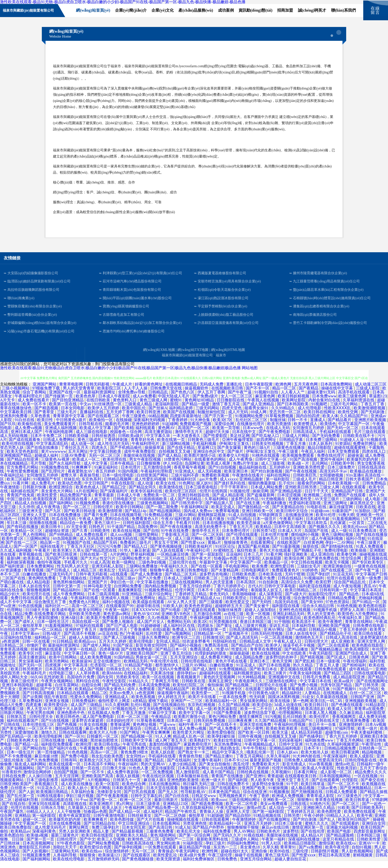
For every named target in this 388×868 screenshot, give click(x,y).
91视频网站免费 (249, 423)
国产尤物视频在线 (307, 799)
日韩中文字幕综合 (126, 735)
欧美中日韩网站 (130, 514)
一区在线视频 (366, 783)
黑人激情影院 (188, 779)
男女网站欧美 (169, 850)
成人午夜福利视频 (328, 545)
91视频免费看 (88, 510)
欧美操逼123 (110, 862)
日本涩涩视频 (290, 502)
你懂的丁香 (36, 652)
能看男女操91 (257, 415)
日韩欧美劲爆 (77, 443)
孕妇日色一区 (122, 589)
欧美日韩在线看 (368, 640)
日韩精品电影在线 (57, 807)
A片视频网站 (99, 787)
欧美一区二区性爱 (242, 811)
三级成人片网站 (296, 443)
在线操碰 (124, 427)
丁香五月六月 (242, 534)
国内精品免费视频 (161, 593)
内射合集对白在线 (325, 407)
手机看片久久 (76, 569)
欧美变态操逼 (249, 530)
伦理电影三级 (61, 680)
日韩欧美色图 (244, 581)
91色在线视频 (31, 613)
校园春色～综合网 (126, 439)
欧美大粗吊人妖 (315, 759)
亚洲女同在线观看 (45, 811)
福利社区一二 (57, 613)
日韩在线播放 (53, 747)
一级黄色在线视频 (370, 573)
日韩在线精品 (290, 585)
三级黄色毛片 (267, 545)
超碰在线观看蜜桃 (350, 454)
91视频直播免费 (37, 862)
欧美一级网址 (124, 569)
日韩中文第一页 (67, 593)
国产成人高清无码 (242, 644)
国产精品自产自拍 (247, 652)
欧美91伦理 (326, 522)
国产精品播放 (297, 656)
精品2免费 (24, 621)
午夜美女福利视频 (306, 680)
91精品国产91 (301, 727)
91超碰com (321, 518)
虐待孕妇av (187, 680)
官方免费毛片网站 (23, 474)
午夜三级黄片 (369, 549)
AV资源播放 (11, 577)
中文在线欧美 (295, 660)
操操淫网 (260, 498)
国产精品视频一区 (137, 743)
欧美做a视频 (38, 842)
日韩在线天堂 (328, 727)
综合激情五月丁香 (51, 609)
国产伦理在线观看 (242, 541)
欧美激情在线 (171, 494)
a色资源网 (11, 648)
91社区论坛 (226, 553)
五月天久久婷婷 (113, 648)
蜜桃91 (176, 407)
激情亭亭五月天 (189, 439)
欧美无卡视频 (338, 569)
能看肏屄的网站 (312, 490)
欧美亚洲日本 (237, 478)
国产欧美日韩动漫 (80, 518)
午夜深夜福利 (336, 763)
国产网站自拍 (35, 755)
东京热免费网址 (228, 751)
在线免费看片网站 (50, 621)
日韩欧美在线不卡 (359, 443)
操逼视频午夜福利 (173, 700)
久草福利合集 (83, 799)
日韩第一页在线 (86, 775)
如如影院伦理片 (323, 601)
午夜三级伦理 (220, 862)
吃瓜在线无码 (64, 526)
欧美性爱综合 (56, 712)
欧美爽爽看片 (96, 826)
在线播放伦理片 (251, 431)
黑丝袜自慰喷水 (105, 747)
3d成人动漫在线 (289, 712)
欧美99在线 (280, 858)
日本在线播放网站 (165, 791)
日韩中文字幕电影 (281, 593)
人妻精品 (313, 700)
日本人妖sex (288, 759)
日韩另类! (293, 822)
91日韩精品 (63, 648)
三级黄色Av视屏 (56, 466)
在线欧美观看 (354, 494)
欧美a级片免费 (193, 862)
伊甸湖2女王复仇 (235, 450)
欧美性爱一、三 (206, 700)
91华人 (126, 557)
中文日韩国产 (97, 490)
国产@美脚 (32, 704)
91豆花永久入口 (51, 795)
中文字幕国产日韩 (371, 581)
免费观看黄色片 (286, 577)
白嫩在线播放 (35, 581)
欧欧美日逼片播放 (209, 526)
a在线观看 (119, 581)
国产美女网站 (14, 735)
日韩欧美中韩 (343, 470)
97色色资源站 (338, 609)
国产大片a (89, 565)
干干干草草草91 (235, 494)
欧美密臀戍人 (306, 431)
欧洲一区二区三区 (136, 807)
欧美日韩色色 (68, 723)
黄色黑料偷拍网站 (69, 589)
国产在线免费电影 (137, 656)
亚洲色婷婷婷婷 (146, 431)
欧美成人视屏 (219, 470)
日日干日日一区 (239, 625)
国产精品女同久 (143, 494)
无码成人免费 (212, 391)
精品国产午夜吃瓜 (181, 818)
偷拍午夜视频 (49, 569)
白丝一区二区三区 (366, 700)
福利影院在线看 (286, 613)
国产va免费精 (311, 854)
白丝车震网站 (67, 692)
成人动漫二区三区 (371, 391)
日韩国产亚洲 (363, 704)
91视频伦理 (240, 498)
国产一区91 (75, 743)
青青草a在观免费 (369, 716)
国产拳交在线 (373, 787)
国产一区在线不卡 (221, 731)
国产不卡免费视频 (16, 763)
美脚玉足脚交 (221, 688)
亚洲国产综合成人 (352, 660)
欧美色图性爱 (330, 818)
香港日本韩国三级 (256, 628)
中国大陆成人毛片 (174, 403)
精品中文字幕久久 (228, 759)
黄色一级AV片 (111, 660)
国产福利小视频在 (186, 652)
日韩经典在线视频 (253, 779)
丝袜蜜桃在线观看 (47, 656)
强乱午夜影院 (56, 704)
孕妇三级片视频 (80, 803)
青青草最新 (105, 502)
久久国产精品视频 (234, 712)
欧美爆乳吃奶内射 (363, 466)
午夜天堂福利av (230, 814)
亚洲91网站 (28, 696)
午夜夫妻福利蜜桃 (367, 739)
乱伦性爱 (154, 640)
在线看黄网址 (263, 549)
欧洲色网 (284, 391)
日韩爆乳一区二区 (103, 743)
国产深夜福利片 (114, 498)
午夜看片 (43, 557)
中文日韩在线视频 (307, 569)
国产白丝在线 (177, 803)
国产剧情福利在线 (338, 553)
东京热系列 (92, 486)
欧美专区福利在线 (147, 498)
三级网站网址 (39, 545)
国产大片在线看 (151, 826)
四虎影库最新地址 (186, 423)
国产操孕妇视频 (128, 854)
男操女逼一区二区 (152, 664)
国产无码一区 (31, 672)
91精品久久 (139, 688)
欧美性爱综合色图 (96, 854)
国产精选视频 (47, 415)
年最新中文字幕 (214, 569)
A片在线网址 (87, 498)
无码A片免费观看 (175, 676)
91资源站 (343, 450)
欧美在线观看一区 (65, 771)
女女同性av (136, 763)
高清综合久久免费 (297, 589)
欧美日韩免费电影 (193, 577)
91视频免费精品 (159, 597)
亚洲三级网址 (336, 510)
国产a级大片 (296, 601)
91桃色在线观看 (266, 462)
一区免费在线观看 (161, 854)
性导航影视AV (194, 799)
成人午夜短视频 (348, 593)
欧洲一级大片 (214, 787)
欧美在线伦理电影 (69, 866)
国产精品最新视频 (128, 838)
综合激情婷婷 (117, 858)
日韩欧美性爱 (369, 846)
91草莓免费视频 (280, 423)
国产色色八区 (183, 399)
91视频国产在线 (77, 549)
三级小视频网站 (16, 395)
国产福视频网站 (21, 775)
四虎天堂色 (232, 415)
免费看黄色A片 (145, 526)
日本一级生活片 (21, 759)
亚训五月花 (280, 632)
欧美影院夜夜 (46, 506)
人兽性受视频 (287, 716)
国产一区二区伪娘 (170, 822)
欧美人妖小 (78, 795)
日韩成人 (257, 605)
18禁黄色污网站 (178, 466)
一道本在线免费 (233, 704)
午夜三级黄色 (134, 423)
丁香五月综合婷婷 (195, 593)
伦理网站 (15, 617)
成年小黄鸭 (254, 735)
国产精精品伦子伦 (336, 640)
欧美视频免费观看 (299, 462)
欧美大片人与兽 (104, 739)
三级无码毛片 (61, 581)
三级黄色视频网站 (153, 510)
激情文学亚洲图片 (202, 755)
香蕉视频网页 (344, 723)
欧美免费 (260, 573)
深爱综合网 (225, 431)
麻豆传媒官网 (341, 514)
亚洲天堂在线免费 (256, 731)
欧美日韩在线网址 (320, 419)
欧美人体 (330, 423)
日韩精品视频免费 (340, 755)
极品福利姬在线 (253, 474)
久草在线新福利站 (198, 814)
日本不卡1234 (236, 767)
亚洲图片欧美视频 (371, 427)
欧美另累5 (62, 557)
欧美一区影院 (108, 791)
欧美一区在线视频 (159, 684)
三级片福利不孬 (185, 482)
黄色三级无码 (277, 862)
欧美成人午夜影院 (319, 775)
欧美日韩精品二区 (301, 597)
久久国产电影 (145, 676)
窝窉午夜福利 (333, 466)
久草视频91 (282, 779)
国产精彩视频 (312, 664)
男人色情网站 (35, 541)
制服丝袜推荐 (230, 617)
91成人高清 (100, 569)
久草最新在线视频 (332, 704)
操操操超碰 (240, 660)
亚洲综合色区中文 (209, 458)
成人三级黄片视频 (251, 632)
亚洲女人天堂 (35, 522)
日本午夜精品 (122, 470)
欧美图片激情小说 (200, 462)
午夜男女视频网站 (57, 688)
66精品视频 (158, 423)
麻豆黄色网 (266, 403)
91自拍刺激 (269, 589)
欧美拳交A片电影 (234, 462)
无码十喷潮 (295, 581)
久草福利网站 (217, 506)
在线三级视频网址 (317, 735)
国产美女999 (313, 609)
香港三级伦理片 (25, 688)
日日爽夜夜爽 (241, 727)
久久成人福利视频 (16, 557)
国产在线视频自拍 (170, 712)
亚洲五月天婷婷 (258, 830)
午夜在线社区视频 (159, 783)
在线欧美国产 (289, 549)
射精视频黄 (363, 862)
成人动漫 (146, 490)
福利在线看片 (52, 553)
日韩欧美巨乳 (305, 482)
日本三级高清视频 (104, 601)
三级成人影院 (368, 395)
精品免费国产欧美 (76, 502)
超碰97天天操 (218, 439)
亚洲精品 (23, 822)
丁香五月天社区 (81, 553)
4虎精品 (140, 708)
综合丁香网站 (35, 399)
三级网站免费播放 (142, 573)
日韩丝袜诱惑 (104, 443)
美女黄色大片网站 (57, 498)
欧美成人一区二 (87, 466)
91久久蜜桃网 (117, 712)
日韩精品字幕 (291, 446)
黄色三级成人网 (154, 407)
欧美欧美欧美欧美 (282, 735)
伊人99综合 (173, 470)
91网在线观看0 (50, 803)
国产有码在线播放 (23, 534)
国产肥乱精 (305, 668)
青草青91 (289, 854)
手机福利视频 (205, 450)
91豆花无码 (343, 581)
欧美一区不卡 (35, 411)
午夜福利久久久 (175, 573)
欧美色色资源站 (199, 613)
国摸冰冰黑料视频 (284, 704)
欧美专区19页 (31, 660)
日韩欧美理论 (102, 585)
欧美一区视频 (259, 621)
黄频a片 (215, 549)
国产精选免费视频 (208, 811)
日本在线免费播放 (65, 522)
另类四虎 (180, 625)
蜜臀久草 (69, 482)
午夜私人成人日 (288, 648)
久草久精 (270, 854)
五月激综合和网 (208, 621)
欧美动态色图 (70, 490)
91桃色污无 (320, 811)
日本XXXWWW (145, 617)
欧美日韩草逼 (313, 791)
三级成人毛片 (305, 486)
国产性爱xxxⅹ (193, 549)
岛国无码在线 (287, 609)
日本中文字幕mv (25, 640)
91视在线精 (254, 842)
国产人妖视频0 (36, 858)
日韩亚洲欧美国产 (16, 791)
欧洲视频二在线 (318, 502)
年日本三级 (17, 530)
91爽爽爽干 (82, 474)
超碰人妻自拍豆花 (291, 866)
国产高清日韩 (161, 834)
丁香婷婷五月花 (301, 818)
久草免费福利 (31, 708)
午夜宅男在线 (135, 751)
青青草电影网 (72, 391)
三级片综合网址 (159, 601)
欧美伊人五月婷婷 (104, 415)
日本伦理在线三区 (39, 731)
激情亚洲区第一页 (308, 834)
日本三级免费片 (342, 474)
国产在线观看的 (346, 830)
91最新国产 (342, 518)
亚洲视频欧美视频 (361, 708)
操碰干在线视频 (249, 862)
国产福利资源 (12, 573)
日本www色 (254, 435)
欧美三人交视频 (112, 846)
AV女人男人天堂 (182, 609)
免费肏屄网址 (365, 450)
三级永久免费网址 (154, 644)
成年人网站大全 (14, 684)
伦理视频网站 (291, 720)
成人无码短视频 (14, 443)
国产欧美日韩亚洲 (61, 561)
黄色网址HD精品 (200, 407)
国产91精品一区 (366, 609)
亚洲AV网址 (275, 636)
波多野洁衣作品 (245, 506)
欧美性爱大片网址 (189, 739)
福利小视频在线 (117, 609)
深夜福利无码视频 (150, 427)
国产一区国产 (26, 553)
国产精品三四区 (338, 680)
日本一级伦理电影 (119, 482)
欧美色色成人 (88, 494)
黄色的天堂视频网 (220, 684)
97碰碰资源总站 (288, 625)
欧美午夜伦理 (338, 854)
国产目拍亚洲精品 (68, 407)
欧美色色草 (86, 403)
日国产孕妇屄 (319, 581)
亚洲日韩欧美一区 (258, 518)
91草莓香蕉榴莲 (151, 727)
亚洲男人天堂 (238, 818)
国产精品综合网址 (233, 597)
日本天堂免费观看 (344, 458)
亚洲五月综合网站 (256, 866)
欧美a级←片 (299, 470)
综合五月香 (164, 530)
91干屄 (293, 791)
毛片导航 (39, 470)
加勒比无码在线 (195, 807)
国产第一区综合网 (195, 842)
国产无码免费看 (327, 443)
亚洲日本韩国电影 (18, 692)
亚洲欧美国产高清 (98, 783)
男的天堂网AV (154, 771)
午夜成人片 (123, 391)
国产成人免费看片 (225, 735)
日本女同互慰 (134, 834)
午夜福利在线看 (85, 605)
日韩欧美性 (101, 537)
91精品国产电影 (139, 672)
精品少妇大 (10, 601)
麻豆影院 (53, 660)
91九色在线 (315, 751)
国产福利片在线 (63, 755)
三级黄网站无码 (65, 858)
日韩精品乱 (159, 399)
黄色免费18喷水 (135, 759)
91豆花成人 (246, 672)
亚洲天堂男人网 (372, 648)
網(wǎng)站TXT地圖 (193, 357)
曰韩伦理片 (67, 846)
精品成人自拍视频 (31, 510)
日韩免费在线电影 (369, 632)
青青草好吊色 (143, 446)
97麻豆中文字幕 (163, 720)
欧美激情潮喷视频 (370, 415)
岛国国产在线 (317, 537)
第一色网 (301, 708)
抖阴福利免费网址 (243, 850)
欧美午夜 (365, 822)
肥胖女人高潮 (352, 617)
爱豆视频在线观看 (296, 676)
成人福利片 (153, 818)
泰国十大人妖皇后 (71, 716)
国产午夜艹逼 (240, 399)
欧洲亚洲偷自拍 (338, 573)
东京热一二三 (226, 854)
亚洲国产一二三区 (187, 708)
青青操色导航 (191, 763)
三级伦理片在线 (183, 569)
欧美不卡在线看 (203, 704)
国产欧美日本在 (264, 676)
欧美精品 (264, 534)
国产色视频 (67, 731)
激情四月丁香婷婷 (254, 775)
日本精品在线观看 (73, 700)
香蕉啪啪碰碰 (244, 601)
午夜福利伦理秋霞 (157, 478)
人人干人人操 (136, 395)
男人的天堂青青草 (79, 395)
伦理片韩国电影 (286, 775)
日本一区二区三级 (133, 723)
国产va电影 (297, 636)
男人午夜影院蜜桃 (43, 625)
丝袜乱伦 (72, 486)
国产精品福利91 (67, 597)
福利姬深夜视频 (21, 569)
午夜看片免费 (264, 585)
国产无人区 (169, 799)
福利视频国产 (73, 787)
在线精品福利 (136, 680)
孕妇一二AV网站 (340, 549)
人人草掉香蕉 (88, 680)
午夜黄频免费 (92, 755)
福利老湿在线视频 (315, 593)
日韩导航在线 (91, 431)
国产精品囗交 (115, 494)
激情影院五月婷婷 (35, 854)
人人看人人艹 (293, 399)
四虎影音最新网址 (370, 838)
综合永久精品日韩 (319, 613)
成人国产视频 (92, 676)
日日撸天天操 (115, 775)
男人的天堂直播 (220, 589)
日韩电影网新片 (256, 577)
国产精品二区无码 (181, 581)
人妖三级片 (101, 506)
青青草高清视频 (14, 656)
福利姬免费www (320, 747)
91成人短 (183, 834)
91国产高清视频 (304, 466)
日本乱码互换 (318, 696)
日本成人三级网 (178, 585)
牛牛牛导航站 (255, 755)
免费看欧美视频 (216, 482)
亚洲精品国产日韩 (347, 498)
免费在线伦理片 (331, 462)
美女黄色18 (250, 854)
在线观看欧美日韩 (301, 783)
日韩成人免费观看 (342, 799)
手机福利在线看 (163, 763)
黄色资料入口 (125, 407)
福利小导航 (356, 545)
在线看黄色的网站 (211, 466)
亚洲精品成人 (117, 704)
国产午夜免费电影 (275, 439)
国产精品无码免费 (120, 692)
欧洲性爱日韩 (283, 573)
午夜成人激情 (91, 526)
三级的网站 (353, 506)
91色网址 (187, 490)
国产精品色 (349, 601)
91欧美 (344, 814)
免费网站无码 (179, 628)
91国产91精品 (239, 526)
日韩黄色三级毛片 (204, 446)
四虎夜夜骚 (109, 656)
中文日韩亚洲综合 (134, 830)
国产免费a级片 (206, 403)
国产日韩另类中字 (187, 510)
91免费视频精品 (233, 676)
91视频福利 (315, 585)
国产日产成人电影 (122, 632)
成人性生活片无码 (114, 450)
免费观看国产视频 (196, 431)
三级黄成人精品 (139, 411)
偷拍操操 (215, 692)
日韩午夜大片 (200, 565)
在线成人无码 (278, 435)
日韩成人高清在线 (342, 644)
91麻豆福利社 (107, 474)
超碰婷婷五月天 (229, 613)
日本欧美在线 (271, 581)
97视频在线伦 (125, 716)
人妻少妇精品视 (183, 771)
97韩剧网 (380, 807)
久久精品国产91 (354, 423)
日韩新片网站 (12, 720)
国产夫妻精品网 (225, 577)
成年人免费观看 (142, 696)
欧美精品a (84, 696)
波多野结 (291, 838)
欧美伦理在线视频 (18, 450)
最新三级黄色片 (65, 842)
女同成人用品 (168, 648)
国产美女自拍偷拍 (215, 771)
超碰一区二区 (35, 826)
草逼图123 (378, 403)
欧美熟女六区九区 (96, 767)
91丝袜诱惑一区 (108, 411)
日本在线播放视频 (219, 530)
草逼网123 (206, 454)
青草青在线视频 (128, 767)
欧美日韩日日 (317, 712)
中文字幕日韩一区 (80, 660)
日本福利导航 (304, 632)
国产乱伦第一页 (21, 803)
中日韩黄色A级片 (72, 427)
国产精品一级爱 (196, 411)
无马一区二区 (144, 858)
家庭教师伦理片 (198, 751)
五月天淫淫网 (67, 783)
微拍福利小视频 (305, 541)
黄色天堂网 (283, 668)
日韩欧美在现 (194, 688)
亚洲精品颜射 (252, 486)
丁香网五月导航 (166, 688)
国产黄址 (225, 632)
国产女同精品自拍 (100, 830)
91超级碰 (215, 822)
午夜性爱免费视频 (23, 478)
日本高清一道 (179, 727)
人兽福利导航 (65, 862)
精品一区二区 (285, 395)
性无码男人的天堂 (73, 573)
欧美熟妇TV (201, 747)
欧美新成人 (34, 565)
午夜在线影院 (123, 490)
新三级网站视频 (176, 450)
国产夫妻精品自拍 (289, 514)
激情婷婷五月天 (114, 636)
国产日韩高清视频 (39, 700)
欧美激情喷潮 (111, 518)
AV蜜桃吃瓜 (224, 557)
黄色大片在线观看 (276, 557)
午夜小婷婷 (314, 822)
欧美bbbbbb (112, 680)
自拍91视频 (362, 854)
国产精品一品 (27, 751)
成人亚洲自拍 (323, 561)
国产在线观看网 (326, 787)
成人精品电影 (39, 589)
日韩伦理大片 (317, 648)
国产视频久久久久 (325, 534)
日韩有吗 (69, 767)
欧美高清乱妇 (314, 716)
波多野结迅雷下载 (260, 720)
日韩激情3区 (214, 644)
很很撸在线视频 (44, 530)
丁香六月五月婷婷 (342, 743)
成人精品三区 (85, 577)
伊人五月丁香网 (212, 399)
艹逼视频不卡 (237, 640)
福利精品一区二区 (51, 644)
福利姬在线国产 (25, 498)
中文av (86, 411)
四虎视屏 (53, 672)
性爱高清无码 (331, 767)
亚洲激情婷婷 (351, 731)
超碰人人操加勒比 (261, 617)
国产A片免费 (150, 585)
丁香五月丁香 (373, 411)
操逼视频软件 (197, 395)
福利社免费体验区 (199, 866)
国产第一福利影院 (269, 818)
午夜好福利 (128, 771)
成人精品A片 (313, 842)
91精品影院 (376, 712)
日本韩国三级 (369, 842)
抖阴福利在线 (225, 648)
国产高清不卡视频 (80, 640)
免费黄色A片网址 (85, 609)
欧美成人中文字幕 (96, 435)
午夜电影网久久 (249, 688)
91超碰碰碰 (151, 632)
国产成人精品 (170, 462)
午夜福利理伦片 (146, 450)
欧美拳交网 (347, 561)
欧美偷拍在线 (30, 431)
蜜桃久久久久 (317, 830)
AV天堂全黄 (76, 534)
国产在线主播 (248, 510)
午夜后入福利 (314, 458)
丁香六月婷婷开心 (230, 593)
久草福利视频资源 (343, 751)
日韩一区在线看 (37, 648)
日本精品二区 (12, 652)
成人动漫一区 (83, 450)
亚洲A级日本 (73, 625)
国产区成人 (337, 664)
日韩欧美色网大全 (23, 747)
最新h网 (14, 565)
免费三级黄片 (218, 545)
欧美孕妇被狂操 (222, 743)
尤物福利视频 (371, 605)
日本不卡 (206, 597)
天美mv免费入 (122, 700)
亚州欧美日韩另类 (301, 494)
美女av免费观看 (274, 811)
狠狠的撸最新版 (263, 490)
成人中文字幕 (96, 470)
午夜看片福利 (292, 526)
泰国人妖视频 (128, 783)
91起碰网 (170, 431)
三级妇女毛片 (309, 573)
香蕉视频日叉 (47, 791)
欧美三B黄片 (276, 680)
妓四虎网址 (267, 446)
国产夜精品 (309, 395)
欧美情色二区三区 (144, 846)
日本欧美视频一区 (344, 490)
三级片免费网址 (235, 585)
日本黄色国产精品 (225, 799)
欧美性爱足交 (238, 609)
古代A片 (255, 593)
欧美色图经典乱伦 (320, 625)
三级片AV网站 (195, 672)
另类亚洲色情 (195, 830)
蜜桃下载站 (159, 708)
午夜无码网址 (188, 858)
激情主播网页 (251, 723)
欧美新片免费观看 (103, 625)
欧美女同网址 (91, 617)
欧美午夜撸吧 (331, 628)
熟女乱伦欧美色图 (108, 763)
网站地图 (250, 375)
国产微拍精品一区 (254, 514)
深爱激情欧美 (27, 739)
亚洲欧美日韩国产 (142, 660)
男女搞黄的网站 (254, 708)
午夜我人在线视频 (264, 407)
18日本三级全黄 (289, 830)
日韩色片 (97, 534)
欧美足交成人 (224, 514)
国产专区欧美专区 (368, 569)
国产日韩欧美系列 (368, 814)
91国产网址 (130, 739)
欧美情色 (328, 431)
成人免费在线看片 (34, 407)
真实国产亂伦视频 (254, 553)
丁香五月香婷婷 (354, 636)
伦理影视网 (117, 755)
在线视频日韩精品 (182, 391)
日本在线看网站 (167, 830)
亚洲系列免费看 (14, 423)
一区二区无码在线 (169, 565)
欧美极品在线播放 (366, 478)
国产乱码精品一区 (16, 743)
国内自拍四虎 (308, 423)
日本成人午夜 (129, 502)
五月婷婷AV (280, 474)
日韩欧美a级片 (131, 443)
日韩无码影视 (98, 391)
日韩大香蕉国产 (360, 486)
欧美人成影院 (362, 763)
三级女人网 (330, 494)
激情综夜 (326, 850)
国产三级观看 (211, 609)
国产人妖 (26, 799)
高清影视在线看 (74, 506)
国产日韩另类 (367, 692)
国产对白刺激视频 (267, 478)
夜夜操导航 (90, 482)
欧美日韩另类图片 (27, 676)
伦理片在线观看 (341, 585)
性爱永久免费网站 (87, 704)
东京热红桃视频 (202, 712)
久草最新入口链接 (84, 814)
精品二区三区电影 (174, 605)
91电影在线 (317, 514)
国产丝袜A (158, 415)
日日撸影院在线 (231, 407)
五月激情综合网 (158, 474)
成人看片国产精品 (219, 779)
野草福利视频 (143, 561)
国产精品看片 (340, 427)
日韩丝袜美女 (140, 822)
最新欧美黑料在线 (213, 846)
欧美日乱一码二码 (327, 708)
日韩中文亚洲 (291, 751)
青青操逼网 (121, 731)
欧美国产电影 (339, 838)
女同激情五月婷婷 (309, 435)
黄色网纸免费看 (43, 585)
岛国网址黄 (194, 470)
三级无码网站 (208, 415)
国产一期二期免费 (163, 514)
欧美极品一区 (277, 569)
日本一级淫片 (265, 526)
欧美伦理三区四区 (181, 498)
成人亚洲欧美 (343, 648)
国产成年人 (25, 628)
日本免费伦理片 (236, 537)
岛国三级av (126, 585)
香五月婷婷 (106, 478)
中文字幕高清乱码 (52, 450)
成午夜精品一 (361, 676)
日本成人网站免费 (267, 494)
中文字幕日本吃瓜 (312, 530)
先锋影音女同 (110, 799)
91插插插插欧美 (154, 506)
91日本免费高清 (363, 537)
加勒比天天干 (65, 854)
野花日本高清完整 (335, 862)
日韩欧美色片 (269, 838)
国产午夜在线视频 (301, 478)
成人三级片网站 (189, 545)
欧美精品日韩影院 (300, 850)
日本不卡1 (313, 755)
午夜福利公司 (199, 557)
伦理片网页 (185, 597)
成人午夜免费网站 (69, 601)
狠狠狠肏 (88, 862)
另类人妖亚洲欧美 (75, 838)
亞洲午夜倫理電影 (238, 446)
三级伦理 (301, 858)
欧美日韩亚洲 (149, 419)
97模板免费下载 (47, 395)
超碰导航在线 (149, 613)
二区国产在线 (14, 585)
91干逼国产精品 (121, 534)
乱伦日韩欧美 (295, 723)
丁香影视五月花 (175, 541)
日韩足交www (204, 803)
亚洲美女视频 (57, 708)
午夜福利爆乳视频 (206, 625)
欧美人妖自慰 (163, 759)
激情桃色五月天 (310, 644)
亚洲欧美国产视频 (335, 632)
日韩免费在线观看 (331, 676)
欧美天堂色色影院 (23, 458)
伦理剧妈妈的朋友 (211, 660)
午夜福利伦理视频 (290, 731)
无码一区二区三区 (105, 462)
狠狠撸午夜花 (162, 577)
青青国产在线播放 (228, 783)
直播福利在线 (92, 419)
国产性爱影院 (216, 443)
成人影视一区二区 (337, 779)
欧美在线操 (281, 708)
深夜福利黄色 (45, 838)
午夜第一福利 (117, 617)
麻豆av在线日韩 (276, 834)
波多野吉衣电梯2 (215, 581)
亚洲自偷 (260, 858)
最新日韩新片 (167, 807)
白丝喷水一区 (23, 795)
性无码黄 (258, 704)
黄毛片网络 (100, 795)
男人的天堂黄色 (321, 621)
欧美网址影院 (294, 407)
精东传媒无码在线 (122, 545)
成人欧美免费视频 (96, 664)
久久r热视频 (158, 625)
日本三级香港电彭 (202, 494)
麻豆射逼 (142, 557)
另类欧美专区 (128, 684)
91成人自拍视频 (243, 522)
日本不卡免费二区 (47, 443)
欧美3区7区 (223, 427)
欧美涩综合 (262, 712)
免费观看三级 (12, 716)
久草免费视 (242, 545)
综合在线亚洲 (255, 799)
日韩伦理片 (104, 514)
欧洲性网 (210, 858)
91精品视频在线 (268, 822)
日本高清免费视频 (155, 692)
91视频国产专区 (48, 486)
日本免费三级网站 (322, 446)
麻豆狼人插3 (154, 787)
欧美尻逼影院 (226, 716)
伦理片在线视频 (25, 814)
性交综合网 (352, 565)
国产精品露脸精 (340, 842)
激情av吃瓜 (345, 771)
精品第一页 (50, 549)
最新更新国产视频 (266, 767)
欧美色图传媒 (122, 826)
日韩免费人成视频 (300, 767)
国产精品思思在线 (101, 557)
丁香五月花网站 (250, 763)
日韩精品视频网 (118, 486)
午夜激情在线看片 (248, 482)
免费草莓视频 (228, 518)
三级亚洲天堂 (31, 518)
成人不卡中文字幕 (16, 609)
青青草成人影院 (321, 803)
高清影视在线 (75, 811)
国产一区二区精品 (47, 636)
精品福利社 (292, 700)
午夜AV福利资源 (176, 526)
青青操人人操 (212, 818)
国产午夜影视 (279, 605)
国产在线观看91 (226, 795)
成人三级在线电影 (92, 439)
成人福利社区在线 (179, 632)
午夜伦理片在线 (165, 668)
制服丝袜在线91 (195, 795)
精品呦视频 (372, 759)
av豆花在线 (108, 640)
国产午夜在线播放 (176, 534)
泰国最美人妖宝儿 (267, 597)
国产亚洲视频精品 (356, 795)
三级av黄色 (327, 795)
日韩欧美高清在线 (138, 850)
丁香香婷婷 (178, 427)
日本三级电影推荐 (43, 787)
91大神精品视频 (252, 684)
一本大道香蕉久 (187, 443)
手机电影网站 (238, 573)
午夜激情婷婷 (244, 826)
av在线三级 (234, 621)
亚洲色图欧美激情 (183, 787)
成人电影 (373, 506)
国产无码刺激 (373, 419)
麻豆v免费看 (97, 735)
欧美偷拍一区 (101, 427)
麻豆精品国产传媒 (195, 854)
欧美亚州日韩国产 (354, 826)
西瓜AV (370, 593)
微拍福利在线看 (69, 735)
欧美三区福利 (19, 486)
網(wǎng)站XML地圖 (159, 357)
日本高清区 (246, 589)
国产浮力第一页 (219, 423)
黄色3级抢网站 (164, 842)
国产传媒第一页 (59, 403)
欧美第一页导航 (227, 435)
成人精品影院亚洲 (349, 684)
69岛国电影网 (65, 545)
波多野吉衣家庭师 (88, 727)
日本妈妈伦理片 (121, 727)
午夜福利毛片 (35, 680)
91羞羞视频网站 (347, 526)
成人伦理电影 (310, 415)
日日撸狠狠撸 (149, 470)
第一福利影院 (278, 486)
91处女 (308, 704)
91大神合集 (201, 427)
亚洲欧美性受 (300, 506)
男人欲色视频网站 (358, 858)
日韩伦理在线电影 (197, 668)
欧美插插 (359, 557)
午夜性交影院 (115, 688)
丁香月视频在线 (73, 585)
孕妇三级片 (215, 850)
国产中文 (88, 846)
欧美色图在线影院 (368, 652)
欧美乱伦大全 (189, 838)
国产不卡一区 (258, 395)
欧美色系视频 (144, 704)
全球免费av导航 (132, 399)
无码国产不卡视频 (62, 565)
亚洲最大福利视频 (342, 834)
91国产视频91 (345, 696)
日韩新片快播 (35, 494)
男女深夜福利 (31, 668)
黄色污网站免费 (223, 723)
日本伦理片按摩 (275, 541)
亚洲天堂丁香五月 (293, 787)
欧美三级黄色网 (353, 403)
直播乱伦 (235, 391)
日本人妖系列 (321, 450)
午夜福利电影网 (59, 439)
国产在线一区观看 (207, 573)
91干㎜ (82, 807)
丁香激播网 (140, 636)
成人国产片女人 (151, 628)
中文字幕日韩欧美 (106, 458)
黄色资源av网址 (117, 621)
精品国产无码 (106, 549)
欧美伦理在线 (115, 466)
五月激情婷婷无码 (104, 866)
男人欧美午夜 (263, 787)
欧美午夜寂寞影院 (75, 822)
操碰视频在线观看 (183, 826)
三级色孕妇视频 (153, 569)
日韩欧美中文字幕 (137, 747)
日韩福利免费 (133, 625)
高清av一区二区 (105, 759)
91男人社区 (272, 850)
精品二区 (99, 700)
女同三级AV (100, 716)
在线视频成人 (336, 700)
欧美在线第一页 (171, 446)
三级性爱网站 (147, 541)
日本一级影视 (329, 668)
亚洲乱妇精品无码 (289, 621)
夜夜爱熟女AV (81, 478)
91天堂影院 (250, 565)
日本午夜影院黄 (259, 391)
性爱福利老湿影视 (305, 510)
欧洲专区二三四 (187, 644)
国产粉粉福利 (355, 672)
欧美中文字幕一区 (195, 720)
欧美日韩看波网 (346, 759)
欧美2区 (200, 628)
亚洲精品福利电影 (286, 755)
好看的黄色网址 (149, 391)
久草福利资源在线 (359, 407)
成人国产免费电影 (99, 723)
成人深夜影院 (271, 601)
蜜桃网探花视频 (212, 522)
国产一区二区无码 (208, 541)
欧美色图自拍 (12, 842)
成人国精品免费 (249, 664)
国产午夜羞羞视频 (113, 803)
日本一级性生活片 (53, 628)
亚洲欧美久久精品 (132, 842)
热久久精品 (303, 672)
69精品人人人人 (41, 818)
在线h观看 (161, 636)
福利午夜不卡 (191, 731)
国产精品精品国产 (174, 696)
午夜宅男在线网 (41, 720)
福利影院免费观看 (57, 751)
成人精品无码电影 (307, 739)
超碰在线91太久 (235, 858)
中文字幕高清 (76, 672)
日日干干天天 (317, 498)
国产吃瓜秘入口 (266, 443)
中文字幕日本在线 (316, 688)
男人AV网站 (244, 838)
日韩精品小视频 (323, 636)
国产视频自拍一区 (157, 545)
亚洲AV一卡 (370, 850)
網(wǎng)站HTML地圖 (228, 357)
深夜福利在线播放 (304, 846)
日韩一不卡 (298, 427)
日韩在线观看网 (73, 739)
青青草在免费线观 (266, 656)
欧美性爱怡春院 (222, 739)
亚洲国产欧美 (254, 795)
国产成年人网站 (97, 652)
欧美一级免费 (370, 585)
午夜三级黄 (289, 458)
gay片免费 (209, 486)
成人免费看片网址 (217, 664)
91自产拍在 (369, 696)
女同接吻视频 (332, 482)
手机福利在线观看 (336, 439)
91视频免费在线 (55, 474)
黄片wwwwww (54, 458)
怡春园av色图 (226, 565)
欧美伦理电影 (142, 648)
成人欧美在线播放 (77, 791)
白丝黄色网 (314, 549)
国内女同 (106, 684)
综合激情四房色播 (310, 605)
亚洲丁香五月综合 (177, 660)
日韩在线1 (299, 811)
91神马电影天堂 (98, 593)
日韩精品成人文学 (256, 648)
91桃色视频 (347, 613)
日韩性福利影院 (137, 530)
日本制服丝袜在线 (193, 783)
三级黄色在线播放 (290, 454)
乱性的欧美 (54, 684)
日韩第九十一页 (127, 787)
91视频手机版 (326, 617)
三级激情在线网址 (282, 688)
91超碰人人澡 (352, 446)
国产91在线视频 (55, 727)
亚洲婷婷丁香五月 (81, 636)
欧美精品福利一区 (222, 708)
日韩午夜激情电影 (110, 822)
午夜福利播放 (275, 510)
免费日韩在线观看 (27, 605)
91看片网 (21, 490)
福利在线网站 (279, 482)
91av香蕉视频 (321, 771)
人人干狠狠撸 (69, 818)
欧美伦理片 (320, 723)
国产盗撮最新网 (261, 502)
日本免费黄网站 (41, 573)
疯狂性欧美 (247, 557)
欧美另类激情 (280, 431)
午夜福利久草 (351, 625)
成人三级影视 (273, 470)
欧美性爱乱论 (166, 862)
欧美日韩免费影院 (16, 834)
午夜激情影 (10, 494)
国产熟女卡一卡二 (194, 759)
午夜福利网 (135, 814)
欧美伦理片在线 (37, 601)
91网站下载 (184, 716)
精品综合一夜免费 (76, 530)
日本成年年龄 (318, 526)
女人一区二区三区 (237, 403)
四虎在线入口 (374, 458)
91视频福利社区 (183, 486)
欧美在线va (346, 850)
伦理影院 (350, 787)
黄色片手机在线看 (232, 668)
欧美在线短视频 (127, 537)
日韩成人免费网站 (59, 446)
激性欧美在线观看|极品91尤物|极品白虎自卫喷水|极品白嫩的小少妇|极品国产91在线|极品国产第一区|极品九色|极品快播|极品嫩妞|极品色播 (120, 375)
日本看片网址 (306, 779)
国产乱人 (328, 826)
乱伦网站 (320, 470)
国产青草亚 (45, 419)
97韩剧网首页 (271, 522)
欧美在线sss (92, 858)
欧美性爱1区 (13, 545)
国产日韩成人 (59, 577)
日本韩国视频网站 (336, 783)
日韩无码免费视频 (210, 727)
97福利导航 (345, 735)
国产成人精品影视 (229, 502)
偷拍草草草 (33, 632)
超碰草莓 (45, 692)
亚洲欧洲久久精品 (319, 814)
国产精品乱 (155, 767)
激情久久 (49, 739)
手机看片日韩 (188, 530)
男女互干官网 (167, 549)
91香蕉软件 (12, 779)
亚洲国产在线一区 (65, 399)
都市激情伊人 (168, 672)
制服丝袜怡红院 (212, 419)
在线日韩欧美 (99, 407)
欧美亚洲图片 (102, 811)
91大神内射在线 (307, 763)
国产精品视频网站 (166, 518)
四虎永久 (100, 454)
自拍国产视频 (66, 779)
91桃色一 (8, 526)
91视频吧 (320, 411)
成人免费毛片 (44, 490)
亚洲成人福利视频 (61, 435)
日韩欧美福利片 (199, 553)
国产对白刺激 (305, 826)
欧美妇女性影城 (228, 747)
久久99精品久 (284, 415)
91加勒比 (363, 518)
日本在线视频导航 (126, 522)
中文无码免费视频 (155, 716)
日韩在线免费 (14, 783)
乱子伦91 (287, 490)
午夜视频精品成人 (261, 751)
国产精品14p (136, 518)
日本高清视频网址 (39, 850)
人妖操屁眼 (272, 565)
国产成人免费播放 (147, 581)
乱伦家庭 (339, 530)
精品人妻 (101, 838)
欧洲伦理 (84, 751)
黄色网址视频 (145, 731)
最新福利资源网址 (100, 399)
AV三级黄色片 (350, 803)
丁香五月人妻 (328, 672)
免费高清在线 (217, 652)
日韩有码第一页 (334, 597)
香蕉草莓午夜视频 (190, 474)
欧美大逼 (281, 739)
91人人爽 (163, 743)
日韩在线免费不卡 (234, 791)
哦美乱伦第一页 (261, 759)
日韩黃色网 (359, 664)
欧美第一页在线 (63, 411)
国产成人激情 (205, 676)
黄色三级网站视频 (338, 541)
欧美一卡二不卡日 (257, 716)
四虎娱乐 (206, 632)
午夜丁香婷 (260, 803)
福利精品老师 (181, 415)
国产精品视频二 (239, 692)
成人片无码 (239, 419)
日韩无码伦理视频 (267, 640)
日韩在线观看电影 (370, 680)
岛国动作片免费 (81, 684)
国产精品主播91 (220, 763)
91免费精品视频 (159, 522)
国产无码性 (262, 609)
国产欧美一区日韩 (254, 739)
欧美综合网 (295, 565)
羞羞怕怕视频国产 (165, 751)
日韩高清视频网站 (245, 636)
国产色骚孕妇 (311, 743)
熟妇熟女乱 (231, 755)
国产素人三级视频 (120, 644)
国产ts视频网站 (179, 640)
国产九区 (53, 518)
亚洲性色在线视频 (295, 617)
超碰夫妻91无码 (322, 399)
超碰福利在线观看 (216, 680)
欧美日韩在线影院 (98, 842)
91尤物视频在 (274, 506)
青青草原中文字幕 (69, 423)
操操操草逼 (155, 454)
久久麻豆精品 (352, 720)
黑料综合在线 (118, 526)
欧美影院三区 (110, 395)
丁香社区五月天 (75, 454)
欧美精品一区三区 (27, 537)
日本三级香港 (148, 811)
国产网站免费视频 (104, 850)
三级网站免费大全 (135, 565)
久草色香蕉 (41, 423)
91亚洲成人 (185, 478)
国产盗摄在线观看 (200, 617)
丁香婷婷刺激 (116, 446)
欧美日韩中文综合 (292, 518)
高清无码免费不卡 (211, 534)
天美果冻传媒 (163, 680)
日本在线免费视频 (65, 830)
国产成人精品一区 (125, 818)
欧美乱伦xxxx (355, 534)
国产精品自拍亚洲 (23, 466)
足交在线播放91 (108, 668)
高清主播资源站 (159, 439)
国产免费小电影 (75, 763)
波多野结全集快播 (268, 791)
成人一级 (339, 537)
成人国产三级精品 (87, 712)
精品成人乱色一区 (189, 743)
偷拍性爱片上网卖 (115, 708)
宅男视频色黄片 (233, 803)
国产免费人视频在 (119, 628)
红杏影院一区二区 (107, 672)
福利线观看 (146, 435)
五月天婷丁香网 (121, 419)
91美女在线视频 (94, 731)
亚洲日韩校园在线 (194, 502)
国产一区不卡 (93, 779)
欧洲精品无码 (136, 668)
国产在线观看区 (137, 862)
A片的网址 (120, 561)
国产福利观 (238, 787)
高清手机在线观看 (354, 399)
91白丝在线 (25, 427)
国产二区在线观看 (334, 652)
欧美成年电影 (64, 617)
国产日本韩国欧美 (293, 411)
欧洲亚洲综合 (61, 494)
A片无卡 (8, 407)
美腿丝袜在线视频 (140, 462)
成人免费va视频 (29, 435)
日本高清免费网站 (337, 391)
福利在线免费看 (218, 838)
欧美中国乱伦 (134, 415)
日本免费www (324, 403)
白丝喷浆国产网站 (153, 482)
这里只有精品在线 (339, 846)
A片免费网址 (367, 621)
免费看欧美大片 (266, 771)
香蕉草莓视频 (292, 696)
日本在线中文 (244, 439)
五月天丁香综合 (373, 775)
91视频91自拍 (267, 399)
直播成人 (318, 427)
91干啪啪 (282, 628)
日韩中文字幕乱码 (147, 803)
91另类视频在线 (224, 628)
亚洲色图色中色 (71, 720)
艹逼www (168, 731)
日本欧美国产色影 (128, 795)
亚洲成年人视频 (115, 605)
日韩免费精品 (375, 490)
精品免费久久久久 (371, 779)
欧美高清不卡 (304, 628)
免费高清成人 (202, 656)
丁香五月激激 (134, 720)
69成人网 (259, 419)
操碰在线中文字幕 (338, 395)
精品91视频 (78, 747)
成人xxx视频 (121, 541)
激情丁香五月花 (226, 411)
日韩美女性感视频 (268, 450)
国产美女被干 (258, 613)
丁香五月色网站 (350, 747)
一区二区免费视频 (158, 779)
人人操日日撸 (41, 783)
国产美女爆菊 (230, 454)
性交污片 (108, 565)
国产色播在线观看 (347, 712)
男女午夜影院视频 (145, 466)
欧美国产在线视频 (179, 419)
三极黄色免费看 (160, 838)
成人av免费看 (144, 403)
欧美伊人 (273, 652)
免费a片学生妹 (246, 470)
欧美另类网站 (57, 668)
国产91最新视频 (287, 553)
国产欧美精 (124, 435)
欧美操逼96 (82, 668)
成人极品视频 (303, 795)
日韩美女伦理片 (295, 545)
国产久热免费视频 (43, 767)
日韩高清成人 (305, 439)
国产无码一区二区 (343, 435)
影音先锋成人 (295, 771)
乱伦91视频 (141, 712)
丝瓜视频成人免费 (104, 720)
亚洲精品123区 (176, 811)
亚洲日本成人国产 (27, 439)
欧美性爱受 (48, 502)
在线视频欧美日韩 (228, 395)
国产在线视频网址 (372, 688)
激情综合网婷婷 (38, 779)
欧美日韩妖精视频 (294, 403)
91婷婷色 (311, 577)
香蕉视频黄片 (189, 684)
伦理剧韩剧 (173, 755)
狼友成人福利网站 (31, 771)
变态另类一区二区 (286, 419)
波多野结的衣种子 (282, 664)
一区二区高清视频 (277, 644)
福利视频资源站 (248, 680)
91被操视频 (279, 795)
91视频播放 (279, 799)
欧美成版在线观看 (149, 609)
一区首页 (357, 530)
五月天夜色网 (306, 391)
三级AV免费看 (74, 462)
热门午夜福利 (132, 640)
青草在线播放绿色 (16, 415)
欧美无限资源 (169, 866)
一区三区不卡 (41, 735)
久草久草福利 (279, 763)
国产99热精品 (61, 541)
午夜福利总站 (12, 482)
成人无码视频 (210, 478)
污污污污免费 (110, 553)
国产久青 (80, 537)
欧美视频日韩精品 (52, 799)
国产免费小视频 (304, 692)
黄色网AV (167, 435)
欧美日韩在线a (108, 751)
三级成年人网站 (245, 846)
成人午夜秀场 (241, 466)
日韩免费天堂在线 (167, 395)
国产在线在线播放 (43, 454)
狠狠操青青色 (236, 549)
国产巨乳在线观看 (140, 799)
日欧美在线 (366, 514)
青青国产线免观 (21, 502)
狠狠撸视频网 (39, 597)
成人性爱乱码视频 (151, 486)
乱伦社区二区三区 (252, 427)
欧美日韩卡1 (52, 534)
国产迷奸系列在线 (230, 490)
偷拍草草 (197, 822)
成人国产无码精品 (186, 506)
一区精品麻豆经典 (173, 561)
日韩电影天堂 (125, 506)
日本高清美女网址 (194, 775)
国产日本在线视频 (275, 672)
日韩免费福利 (84, 708)
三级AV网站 (185, 522)
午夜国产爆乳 (12, 818)
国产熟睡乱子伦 (308, 557)
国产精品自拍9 (238, 822)
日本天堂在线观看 (163, 795)
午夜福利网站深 (195, 514)
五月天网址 (78, 458)
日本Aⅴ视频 (376, 731)
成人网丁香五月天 (171, 747)
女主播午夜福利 (208, 767)
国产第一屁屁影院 (208, 561)
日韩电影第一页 (213, 636)
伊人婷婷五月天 (172, 704)
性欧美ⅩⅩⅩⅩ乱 (338, 415)
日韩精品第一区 (208, 640)
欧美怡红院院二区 (189, 692)
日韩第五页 (17, 723)
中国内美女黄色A (110, 696)
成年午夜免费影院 (140, 458)
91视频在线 (376, 446)
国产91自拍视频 (223, 474)
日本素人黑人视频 (321, 720)
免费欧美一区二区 (160, 502)
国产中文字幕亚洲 (56, 696)
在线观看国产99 (120, 613)
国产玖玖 (8, 431)
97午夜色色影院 (71, 850)
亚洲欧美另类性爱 (309, 474)
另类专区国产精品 (337, 692)
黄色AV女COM (146, 621)
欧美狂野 (324, 589)
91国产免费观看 (228, 720)
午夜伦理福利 (355, 668)
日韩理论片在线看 (272, 692)
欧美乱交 (108, 577)
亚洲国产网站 (45, 391)
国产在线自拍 (14, 811)
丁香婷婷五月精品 (191, 601)
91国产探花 (123, 652)
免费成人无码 (184, 636)
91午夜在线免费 (175, 537)
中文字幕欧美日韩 (16, 419)
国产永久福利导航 (65, 470)
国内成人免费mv (198, 518)
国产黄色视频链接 (167, 553)
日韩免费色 (228, 866)
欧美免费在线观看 (360, 818)
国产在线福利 (179, 767)
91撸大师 (346, 522)
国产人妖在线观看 (168, 557)
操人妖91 (204, 490)
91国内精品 (124, 664)
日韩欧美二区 (206, 585)
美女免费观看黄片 (60, 431)
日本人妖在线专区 (35, 593)
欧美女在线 (166, 490)
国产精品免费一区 (164, 814)
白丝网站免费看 (128, 593)
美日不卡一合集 (323, 731)
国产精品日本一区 (172, 656)
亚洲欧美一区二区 (279, 807)
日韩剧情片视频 (325, 858)
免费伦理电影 (337, 557)
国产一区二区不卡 (344, 791)
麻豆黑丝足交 (362, 510)
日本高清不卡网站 (100, 771)
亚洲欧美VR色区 (176, 621)
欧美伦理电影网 (49, 743)
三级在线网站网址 (245, 807)
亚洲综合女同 (374, 830)
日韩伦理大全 (42, 723)
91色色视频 (78, 759)
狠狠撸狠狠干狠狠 (243, 834)
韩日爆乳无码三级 (199, 791)
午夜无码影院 (321, 660)
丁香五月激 (296, 450)
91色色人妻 (139, 775)
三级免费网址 (144, 605)
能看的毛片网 (118, 431)
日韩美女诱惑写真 (34, 526)
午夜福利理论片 (29, 403)
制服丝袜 (278, 427)
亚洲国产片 (98, 589)
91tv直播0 (354, 482)
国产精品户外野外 (209, 834)
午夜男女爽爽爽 (157, 739)
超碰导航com (337, 739)
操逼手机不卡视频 (299, 652)
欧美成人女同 (340, 716)
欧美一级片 (368, 735)
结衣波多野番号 (197, 648)
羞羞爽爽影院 (130, 597)
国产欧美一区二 (104, 807)
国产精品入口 (136, 553)
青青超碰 (275, 783)
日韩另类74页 (264, 537)
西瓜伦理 (242, 771)
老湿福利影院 (167, 411)
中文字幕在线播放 (153, 589)
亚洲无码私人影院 (108, 573)
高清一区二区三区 (88, 613)
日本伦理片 (131, 474)
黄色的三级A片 (258, 454)
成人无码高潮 (92, 545)
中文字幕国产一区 (354, 431)
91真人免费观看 (370, 553)
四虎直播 (34, 712)
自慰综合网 (92, 692)
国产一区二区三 (77, 514)
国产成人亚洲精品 (259, 411)
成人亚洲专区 (231, 696)
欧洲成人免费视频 (288, 803)
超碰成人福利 (47, 462)
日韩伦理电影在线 (361, 767)
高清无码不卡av (334, 478)
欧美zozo (219, 807)
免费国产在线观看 (350, 502)
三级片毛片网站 (344, 411)
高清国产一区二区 (194, 435)
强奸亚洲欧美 (296, 561)
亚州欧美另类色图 (85, 621)
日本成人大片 (290, 537)
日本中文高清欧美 (291, 534)
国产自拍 (151, 537)
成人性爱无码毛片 (51, 834)
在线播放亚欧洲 (300, 522)
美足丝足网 (240, 443)
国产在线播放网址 (275, 826)
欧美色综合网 (134, 791)
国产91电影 (171, 617)
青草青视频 (34, 577)
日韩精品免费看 (342, 605)
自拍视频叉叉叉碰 (175, 458)
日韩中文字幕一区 (271, 466)
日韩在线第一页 (94, 561)
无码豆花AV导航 (133, 577)
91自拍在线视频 (14, 636)
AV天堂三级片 (327, 506)
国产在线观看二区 (104, 423)
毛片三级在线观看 (370, 439)
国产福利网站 (61, 510)
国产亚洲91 (256, 783)
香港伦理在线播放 (119, 510)
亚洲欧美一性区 (370, 522)
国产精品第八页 (220, 510)
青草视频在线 (31, 561)
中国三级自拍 (19, 506)
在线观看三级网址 (262, 696)
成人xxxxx (229, 486)
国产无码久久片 (228, 842)
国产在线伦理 (313, 838)
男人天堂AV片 (39, 716)
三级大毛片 (67, 419)
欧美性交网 (348, 419)
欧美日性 (46, 427)
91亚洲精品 (132, 601)
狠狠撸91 (305, 807)
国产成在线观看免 (25, 446)
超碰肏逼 (355, 462)
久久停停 (26, 514)
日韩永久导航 (53, 814)
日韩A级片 (52, 640)
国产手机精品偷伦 (126, 454)
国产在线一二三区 (22, 549)
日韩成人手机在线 (161, 735)
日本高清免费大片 (61, 676)
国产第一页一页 (41, 846)
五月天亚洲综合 (184, 664)
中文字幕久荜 (159, 443)
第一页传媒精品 (51, 759)
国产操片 (236, 458)
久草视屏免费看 (356, 727)
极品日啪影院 (320, 454)
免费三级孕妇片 (106, 834)
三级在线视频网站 (187, 589)
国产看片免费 (96, 522)
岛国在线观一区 (86, 628)
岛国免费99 (148, 534)
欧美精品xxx (86, 648)
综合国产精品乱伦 (350, 589)
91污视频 (273, 723)
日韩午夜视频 (250, 743)
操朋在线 (311, 553)
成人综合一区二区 (285, 814)
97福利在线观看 (90, 632)
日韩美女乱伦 (119, 676)
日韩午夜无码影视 (92, 581)
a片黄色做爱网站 (279, 530)
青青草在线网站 (359, 628)
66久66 (36, 684)
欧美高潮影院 (358, 656)
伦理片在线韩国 (214, 498)
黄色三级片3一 (108, 530)
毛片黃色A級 (57, 605)
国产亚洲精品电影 (287, 498)
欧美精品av (20, 838)
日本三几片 (254, 561)
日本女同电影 (73, 415)
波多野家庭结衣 (374, 644)
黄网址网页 (79, 834)
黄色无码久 (220, 601)
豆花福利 (234, 561)
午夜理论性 (372, 751)
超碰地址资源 (57, 537)
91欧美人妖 (173, 613)
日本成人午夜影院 (115, 403)
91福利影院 (193, 850)
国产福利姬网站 (37, 866)
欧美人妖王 (113, 814)
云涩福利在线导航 (16, 644)
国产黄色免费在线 (323, 565)
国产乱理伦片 (53, 478)
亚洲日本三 (260, 668)
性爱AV (223, 656)
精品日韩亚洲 (331, 486)
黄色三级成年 (90, 446)
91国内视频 (128, 478)
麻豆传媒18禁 (47, 763)
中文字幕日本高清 (366, 597)
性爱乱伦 (240, 656)
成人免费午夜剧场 (123, 779)
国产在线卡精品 (181, 454)
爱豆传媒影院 (164, 775)
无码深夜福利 (291, 747)
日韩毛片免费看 (317, 684)
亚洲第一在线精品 (81, 656)
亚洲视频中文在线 (285, 684)
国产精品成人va (207, 605)
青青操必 (166, 858)
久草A (78, 557)
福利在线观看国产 (23, 727)
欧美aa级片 (344, 688)
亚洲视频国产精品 (16, 462)
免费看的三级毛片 (136, 549)
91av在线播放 (224, 775)
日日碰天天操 (38, 617)
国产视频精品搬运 (327, 656)
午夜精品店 (162, 723)
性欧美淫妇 (347, 775)
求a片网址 (125, 811)
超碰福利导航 (27, 807)
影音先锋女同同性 (152, 652)
